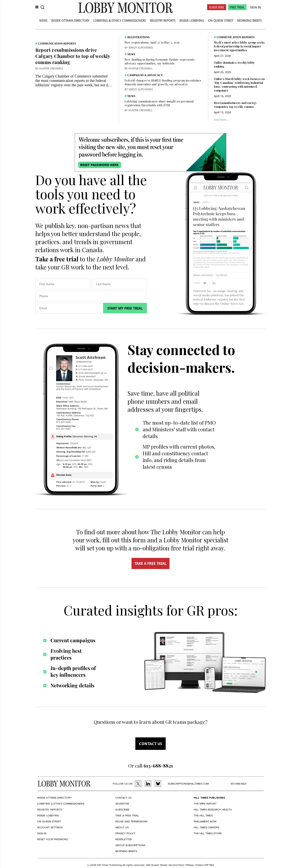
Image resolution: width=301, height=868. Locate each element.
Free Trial (237, 7)
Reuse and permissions (131, 821)
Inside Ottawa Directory (70, 20)
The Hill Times (203, 816)
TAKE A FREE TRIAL (150, 563)
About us (122, 827)
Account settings (50, 827)
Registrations (139, 37)
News (43, 20)
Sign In (256, 7)
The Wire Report (205, 804)
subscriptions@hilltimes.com (188, 784)
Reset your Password (53, 839)
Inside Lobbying (192, 20)
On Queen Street (221, 20)
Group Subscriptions (130, 845)
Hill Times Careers (206, 827)
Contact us (150, 744)
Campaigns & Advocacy (145, 75)
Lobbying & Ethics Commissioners (120, 20)
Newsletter (124, 839)
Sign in (42, 833)
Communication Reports (57, 44)
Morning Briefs (249, 20)
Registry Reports (163, 20)
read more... (221, 120)
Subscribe (217, 7)
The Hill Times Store (208, 833)
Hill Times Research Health (213, 810)
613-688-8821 (239, 784)
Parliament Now (205, 821)
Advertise (122, 804)
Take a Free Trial (127, 816)
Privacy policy (125, 833)
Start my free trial (125, 308)
